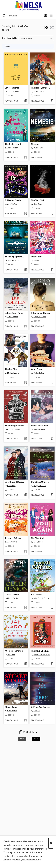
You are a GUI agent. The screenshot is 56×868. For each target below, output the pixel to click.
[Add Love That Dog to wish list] (26, 101)
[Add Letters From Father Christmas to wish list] (26, 326)
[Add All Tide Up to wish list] (52, 608)
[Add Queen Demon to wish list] (26, 608)
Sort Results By (10, 38)
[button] (46, 29)
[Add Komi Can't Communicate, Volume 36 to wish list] (52, 439)
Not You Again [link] (38, 538)
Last (36, 739)
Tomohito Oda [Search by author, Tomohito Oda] (39, 429)
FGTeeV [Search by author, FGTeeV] (37, 260)
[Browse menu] (51, 16)
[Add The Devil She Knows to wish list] (52, 664)
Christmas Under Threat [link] (41, 482)
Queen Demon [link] (12, 595)
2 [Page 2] (24, 732)
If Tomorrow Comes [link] (40, 313)
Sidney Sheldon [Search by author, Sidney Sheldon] (40, 317)
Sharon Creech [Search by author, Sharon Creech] (13, 92)
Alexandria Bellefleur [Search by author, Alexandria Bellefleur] (42, 655)
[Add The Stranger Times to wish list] (26, 439)
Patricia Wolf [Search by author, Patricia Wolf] (38, 148)
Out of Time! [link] (37, 257)
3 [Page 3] (27, 732)
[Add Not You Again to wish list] (52, 551)
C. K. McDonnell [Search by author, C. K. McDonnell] (14, 429)
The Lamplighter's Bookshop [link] (15, 257)
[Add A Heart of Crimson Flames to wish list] (26, 551)
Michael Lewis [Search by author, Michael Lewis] (13, 373)
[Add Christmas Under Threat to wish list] (52, 495)
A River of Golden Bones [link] (15, 201)
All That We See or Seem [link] (41, 707)
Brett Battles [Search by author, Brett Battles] (12, 711)
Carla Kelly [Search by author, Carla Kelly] (12, 486)
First (22, 739)
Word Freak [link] (37, 369)
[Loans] (45, 16)
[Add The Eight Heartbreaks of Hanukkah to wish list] (26, 157)
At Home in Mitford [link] (14, 651)
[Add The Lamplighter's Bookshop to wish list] (26, 270)
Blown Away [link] (11, 707)
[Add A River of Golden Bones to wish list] (26, 214)
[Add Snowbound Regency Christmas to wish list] (26, 495)
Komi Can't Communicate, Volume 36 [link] (41, 426)
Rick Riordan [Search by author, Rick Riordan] (39, 92)
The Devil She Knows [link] (41, 651)
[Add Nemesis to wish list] (52, 157)
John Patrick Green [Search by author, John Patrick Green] (41, 598)
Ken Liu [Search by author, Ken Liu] (37, 711)
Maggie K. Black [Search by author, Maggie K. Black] (40, 486)
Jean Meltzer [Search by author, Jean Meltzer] (12, 148)
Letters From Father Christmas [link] (15, 313)
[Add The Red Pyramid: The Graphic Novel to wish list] (52, 101)
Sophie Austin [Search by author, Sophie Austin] (13, 260)
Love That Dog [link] (12, 88)
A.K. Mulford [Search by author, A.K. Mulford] (12, 204)
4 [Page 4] (30, 732)
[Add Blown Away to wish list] (26, 720)
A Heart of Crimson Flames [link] (15, 538)
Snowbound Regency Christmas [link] (15, 482)
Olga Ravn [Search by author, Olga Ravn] (38, 204)
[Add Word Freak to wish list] (52, 383)
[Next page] (37, 732)
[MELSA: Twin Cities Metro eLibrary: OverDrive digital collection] (28, 6)
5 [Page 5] (33, 732)
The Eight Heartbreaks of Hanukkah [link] (15, 144)
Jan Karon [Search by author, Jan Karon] (11, 655)
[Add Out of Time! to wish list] (52, 270)
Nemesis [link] (35, 144)
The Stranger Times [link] (14, 426)
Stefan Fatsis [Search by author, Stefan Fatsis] (39, 373)
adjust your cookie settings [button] (28, 860)
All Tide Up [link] (37, 595)
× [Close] (51, 843)
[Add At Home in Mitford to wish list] (26, 664)
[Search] (4, 16)
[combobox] (22, 16)
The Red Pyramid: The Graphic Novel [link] (41, 88)
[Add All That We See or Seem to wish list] (52, 720)
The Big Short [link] (12, 369)
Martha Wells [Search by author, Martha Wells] (12, 598)
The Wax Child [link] (38, 201)
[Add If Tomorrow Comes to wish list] (52, 326)
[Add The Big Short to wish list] (26, 383)
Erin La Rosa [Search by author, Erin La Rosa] (38, 542)
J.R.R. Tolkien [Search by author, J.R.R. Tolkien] (13, 317)
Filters (7, 46)
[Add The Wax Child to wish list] (52, 214)
